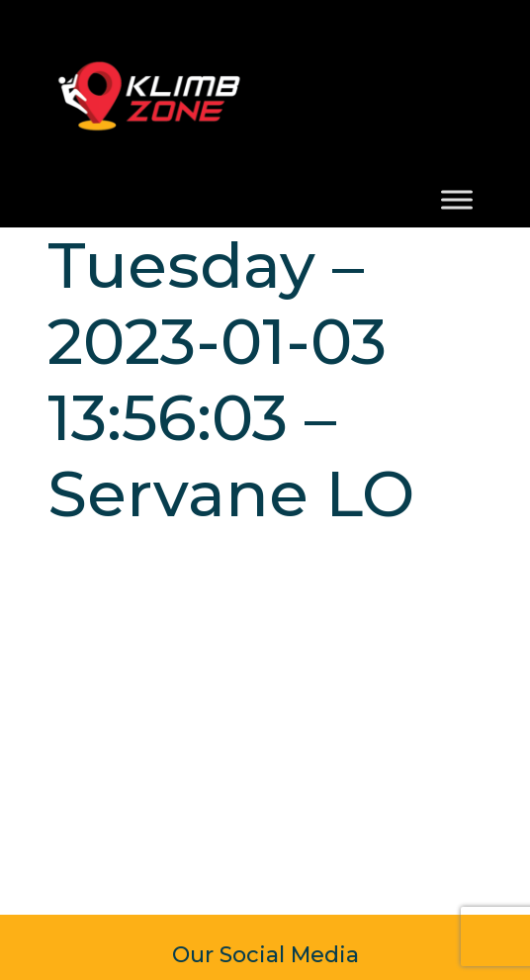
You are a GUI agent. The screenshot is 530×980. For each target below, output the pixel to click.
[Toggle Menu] (457, 200)
